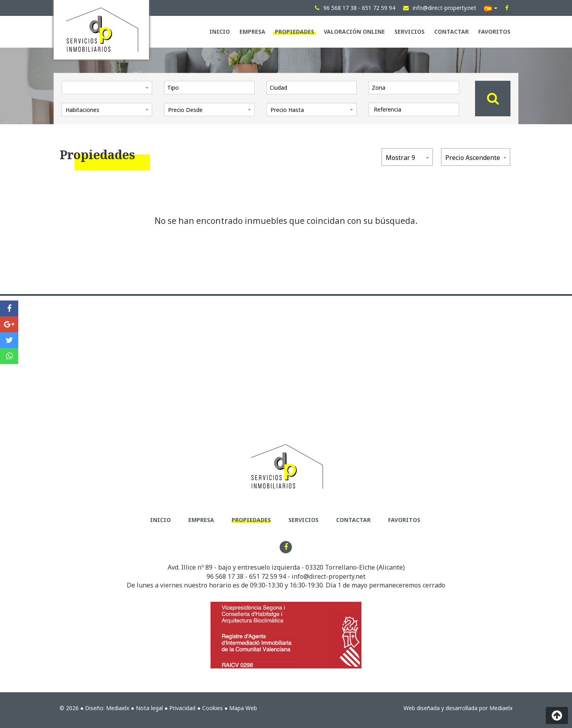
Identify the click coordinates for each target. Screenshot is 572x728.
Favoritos (494, 32)
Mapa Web (243, 708)
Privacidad (182, 708)
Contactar (451, 32)
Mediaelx (118, 708)
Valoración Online (354, 32)
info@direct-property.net (329, 576)
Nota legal (149, 708)
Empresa (252, 32)
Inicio (220, 32)
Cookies (213, 708)
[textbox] (211, 87)
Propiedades (295, 32)
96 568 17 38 (225, 576)
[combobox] (209, 87)
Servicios (410, 32)
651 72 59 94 (268, 576)
